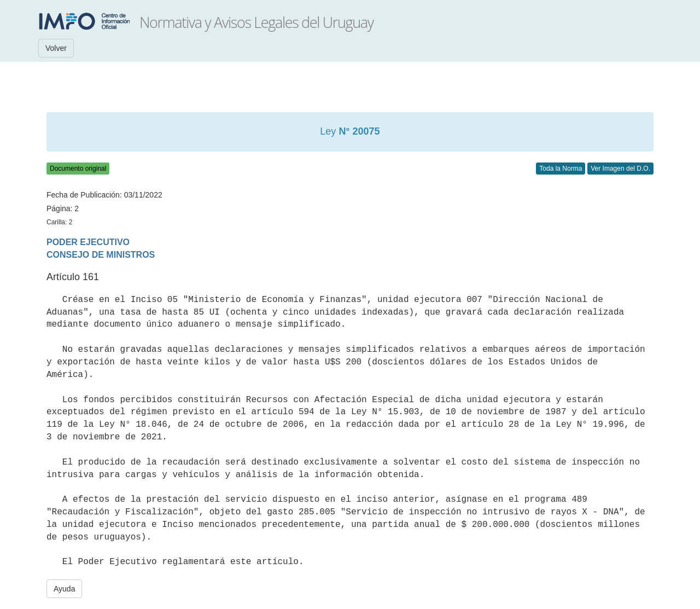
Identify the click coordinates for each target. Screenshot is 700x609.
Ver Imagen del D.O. (620, 169)
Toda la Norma (561, 169)
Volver (56, 48)
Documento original (78, 169)
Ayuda (64, 589)
